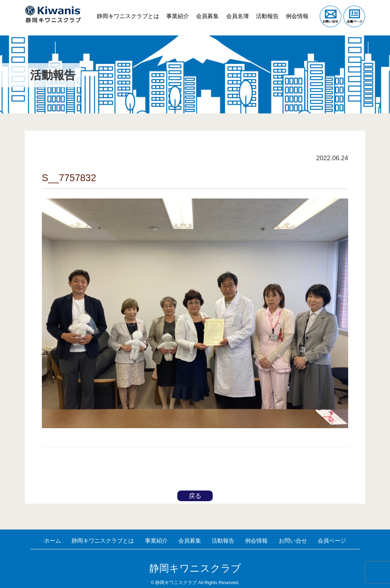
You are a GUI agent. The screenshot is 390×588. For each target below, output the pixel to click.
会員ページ (195, 541)
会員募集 (200, 10)
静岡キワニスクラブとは (116, 10)
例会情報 (296, 10)
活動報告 (264, 10)
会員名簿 (232, 10)
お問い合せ (323, 532)
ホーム (61, 532)
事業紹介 (168, 10)
